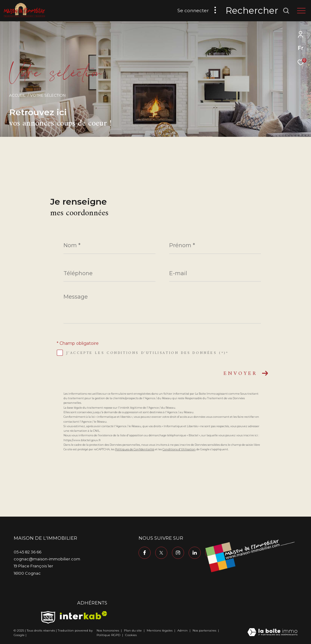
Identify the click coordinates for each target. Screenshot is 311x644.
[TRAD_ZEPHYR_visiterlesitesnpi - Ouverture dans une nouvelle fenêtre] (48, 617)
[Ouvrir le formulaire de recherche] (258, 11)
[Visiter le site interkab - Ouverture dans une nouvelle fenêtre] (84, 615)
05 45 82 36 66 (27, 552)
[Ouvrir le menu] (301, 11)
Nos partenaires (205, 630)
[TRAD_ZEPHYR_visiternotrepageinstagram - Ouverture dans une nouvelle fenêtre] (178, 553)
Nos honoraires (108, 630)
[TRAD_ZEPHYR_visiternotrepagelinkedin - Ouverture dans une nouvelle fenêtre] (195, 553)
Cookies (131, 635)
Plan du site (133, 630)
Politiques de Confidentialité (135, 449)
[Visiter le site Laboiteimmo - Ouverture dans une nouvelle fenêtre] (272, 633)
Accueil (17, 95)
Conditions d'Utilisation (179, 449)
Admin (183, 630)
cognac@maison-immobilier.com (47, 559)
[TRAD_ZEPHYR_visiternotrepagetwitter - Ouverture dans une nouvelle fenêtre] (161, 553)
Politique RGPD (108, 635)
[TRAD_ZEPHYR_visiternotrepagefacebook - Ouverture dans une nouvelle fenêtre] (145, 553)
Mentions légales (160, 630)
